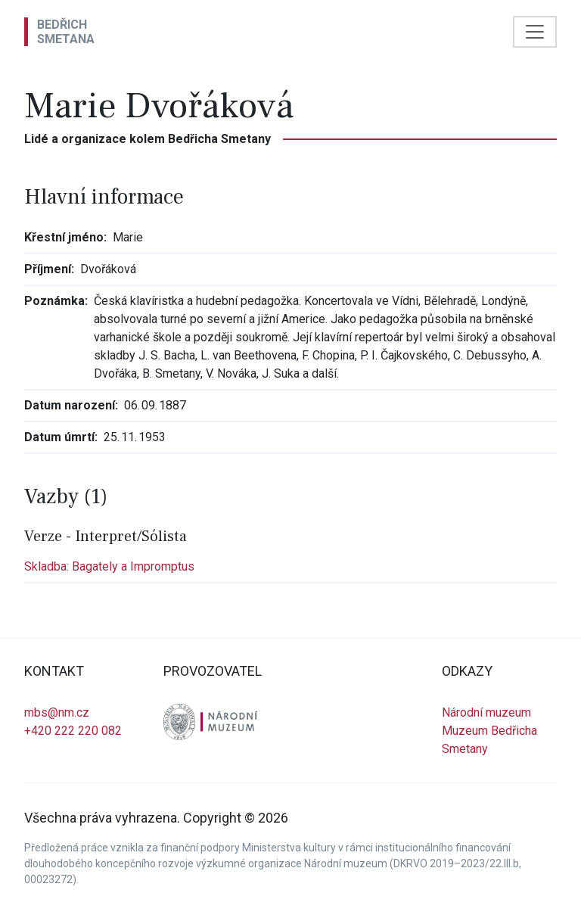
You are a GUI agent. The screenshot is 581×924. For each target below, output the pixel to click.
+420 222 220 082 (73, 731)
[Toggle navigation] (535, 32)
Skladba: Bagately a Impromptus (109, 566)
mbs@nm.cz (57, 712)
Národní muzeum (486, 712)
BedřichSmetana (66, 32)
